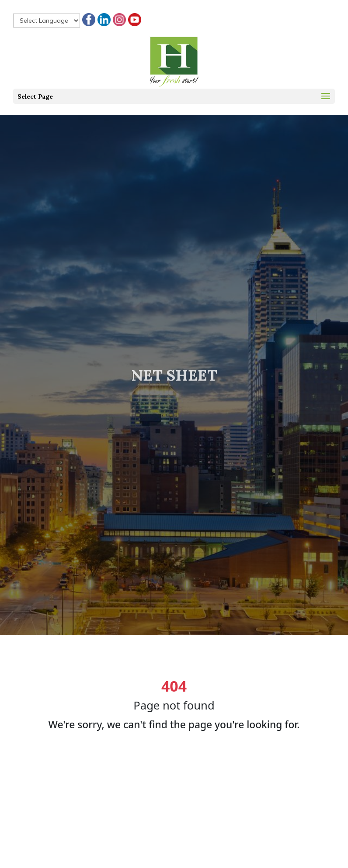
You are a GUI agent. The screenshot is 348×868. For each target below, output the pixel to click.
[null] (47, 21)
